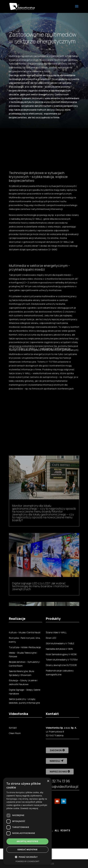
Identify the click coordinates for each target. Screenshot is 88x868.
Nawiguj (55, 761)
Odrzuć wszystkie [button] (27, 850)
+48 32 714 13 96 (58, 781)
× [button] (48, 781)
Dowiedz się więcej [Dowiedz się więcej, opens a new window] (29, 808)
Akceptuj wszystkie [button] (27, 841)
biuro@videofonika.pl (62, 787)
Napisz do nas (58, 771)
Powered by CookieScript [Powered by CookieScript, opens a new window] (28, 861)
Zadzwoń (56, 750)
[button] (27, 857)
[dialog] (27, 821)
